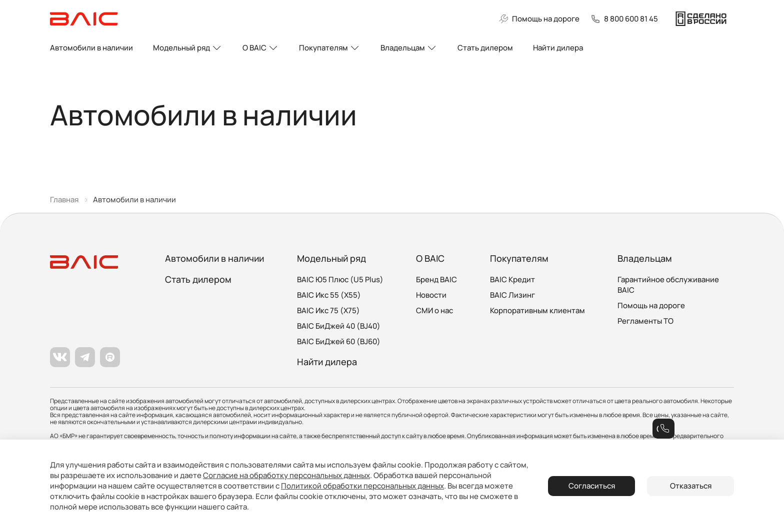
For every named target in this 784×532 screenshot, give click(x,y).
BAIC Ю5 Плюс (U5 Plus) (340, 279)
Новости (431, 295)
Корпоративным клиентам (537, 310)
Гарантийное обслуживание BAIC (668, 285)
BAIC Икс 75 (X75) (328, 310)
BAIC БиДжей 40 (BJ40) (339, 326)
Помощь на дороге (651, 305)
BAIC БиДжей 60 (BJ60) (339, 341)
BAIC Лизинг (512, 295)
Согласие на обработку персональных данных (286, 475)
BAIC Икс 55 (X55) (329, 295)
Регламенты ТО (645, 321)
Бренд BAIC (436, 279)
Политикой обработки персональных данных (362, 486)
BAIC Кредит (512, 279)
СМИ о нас (434, 310)
